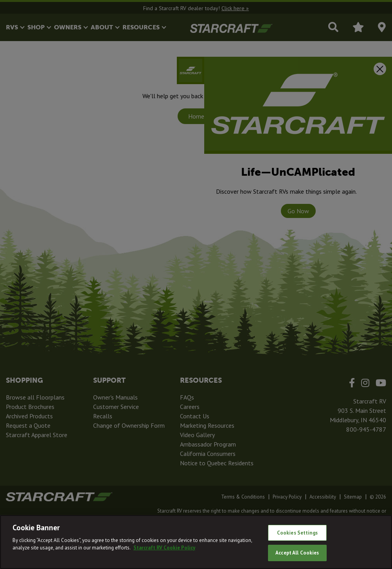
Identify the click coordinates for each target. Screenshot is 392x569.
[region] (196, 542)
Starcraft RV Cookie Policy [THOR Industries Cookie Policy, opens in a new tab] (164, 548)
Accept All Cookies (297, 553)
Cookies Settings (297, 533)
